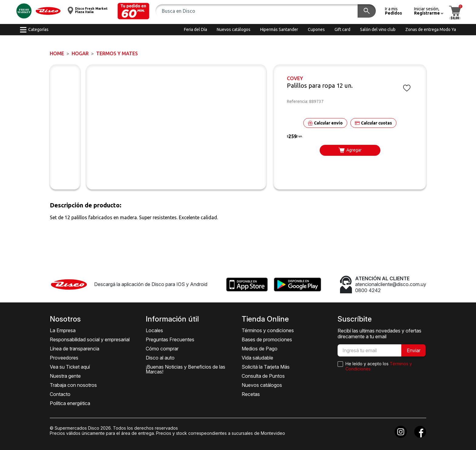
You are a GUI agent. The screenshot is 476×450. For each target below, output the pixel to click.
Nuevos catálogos (262, 385)
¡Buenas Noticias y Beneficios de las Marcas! (185, 369)
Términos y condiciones (268, 330)
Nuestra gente (65, 376)
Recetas (251, 394)
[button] (133, 11)
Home (57, 53)
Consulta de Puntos (263, 376)
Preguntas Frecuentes (170, 339)
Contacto (60, 394)
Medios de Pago (260, 349)
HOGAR (80, 53)
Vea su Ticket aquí (70, 367)
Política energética (70, 403)
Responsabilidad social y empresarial (90, 339)
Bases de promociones (267, 339)
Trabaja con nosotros (73, 385)
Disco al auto (160, 358)
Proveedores (64, 358)
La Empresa (63, 330)
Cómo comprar (162, 349)
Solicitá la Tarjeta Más (266, 367)
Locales (154, 330)
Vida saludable (257, 358)
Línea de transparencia (75, 349)
